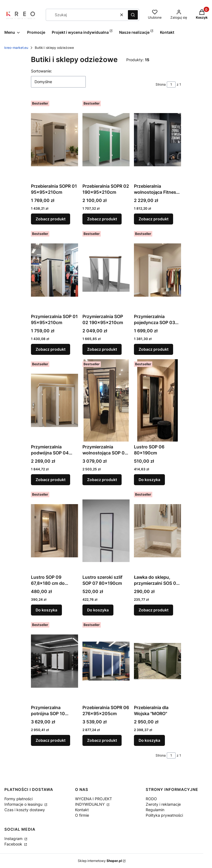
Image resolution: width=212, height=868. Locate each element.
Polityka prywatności (164, 815)
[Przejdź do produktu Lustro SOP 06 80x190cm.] (157, 400)
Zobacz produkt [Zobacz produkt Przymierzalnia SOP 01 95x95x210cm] (51, 349)
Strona (161, 84)
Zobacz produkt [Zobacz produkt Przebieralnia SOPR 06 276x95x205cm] (102, 740)
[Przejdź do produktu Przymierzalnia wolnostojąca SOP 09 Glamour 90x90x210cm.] (106, 400)
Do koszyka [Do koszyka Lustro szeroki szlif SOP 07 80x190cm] (98, 610)
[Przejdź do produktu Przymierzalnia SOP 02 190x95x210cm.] (106, 270)
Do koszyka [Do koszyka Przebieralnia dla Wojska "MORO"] (149, 740)
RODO (151, 799)
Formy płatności (18, 799)
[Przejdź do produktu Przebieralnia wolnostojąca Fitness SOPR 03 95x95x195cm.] (157, 140)
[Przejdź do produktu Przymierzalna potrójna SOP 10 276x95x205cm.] (55, 661)
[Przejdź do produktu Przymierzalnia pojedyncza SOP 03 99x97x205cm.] (157, 270)
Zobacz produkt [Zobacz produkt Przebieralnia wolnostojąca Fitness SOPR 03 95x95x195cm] (154, 219)
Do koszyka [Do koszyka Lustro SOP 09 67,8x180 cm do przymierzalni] (46, 610)
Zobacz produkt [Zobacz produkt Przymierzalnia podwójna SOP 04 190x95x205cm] (51, 480)
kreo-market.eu (16, 48)
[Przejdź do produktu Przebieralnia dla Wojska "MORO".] (157, 661)
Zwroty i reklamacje (163, 804)
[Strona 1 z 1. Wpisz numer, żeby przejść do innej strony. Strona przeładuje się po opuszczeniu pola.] (171, 85)
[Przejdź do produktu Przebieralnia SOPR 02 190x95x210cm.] (106, 140)
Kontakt (82, 810)
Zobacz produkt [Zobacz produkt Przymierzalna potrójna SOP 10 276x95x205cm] (51, 740)
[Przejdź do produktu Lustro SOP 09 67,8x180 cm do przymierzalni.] (55, 531)
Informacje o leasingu (24, 804)
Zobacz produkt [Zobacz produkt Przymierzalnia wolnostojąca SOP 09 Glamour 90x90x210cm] (102, 480)
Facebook (14, 844)
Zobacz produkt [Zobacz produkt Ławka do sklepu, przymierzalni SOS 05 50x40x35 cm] (154, 610)
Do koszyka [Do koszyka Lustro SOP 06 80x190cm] (149, 480)
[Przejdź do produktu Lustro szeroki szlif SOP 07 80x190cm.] (106, 531)
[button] (133, 15)
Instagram (14, 838)
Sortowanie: (41, 71)
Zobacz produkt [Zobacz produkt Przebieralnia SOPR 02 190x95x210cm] (102, 219)
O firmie (82, 815)
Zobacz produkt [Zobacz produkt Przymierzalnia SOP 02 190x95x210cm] (102, 349)
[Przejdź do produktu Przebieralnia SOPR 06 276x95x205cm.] (106, 661)
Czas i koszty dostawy (25, 810)
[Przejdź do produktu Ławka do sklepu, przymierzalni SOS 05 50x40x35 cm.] (157, 531)
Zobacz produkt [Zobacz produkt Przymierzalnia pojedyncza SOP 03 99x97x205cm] (154, 349)
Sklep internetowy (100, 861)
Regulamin (155, 810)
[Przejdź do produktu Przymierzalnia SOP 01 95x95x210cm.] (55, 270)
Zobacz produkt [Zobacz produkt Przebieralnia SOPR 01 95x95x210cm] (51, 219)
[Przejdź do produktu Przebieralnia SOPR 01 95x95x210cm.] (55, 140)
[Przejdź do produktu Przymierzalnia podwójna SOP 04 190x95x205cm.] (55, 400)
